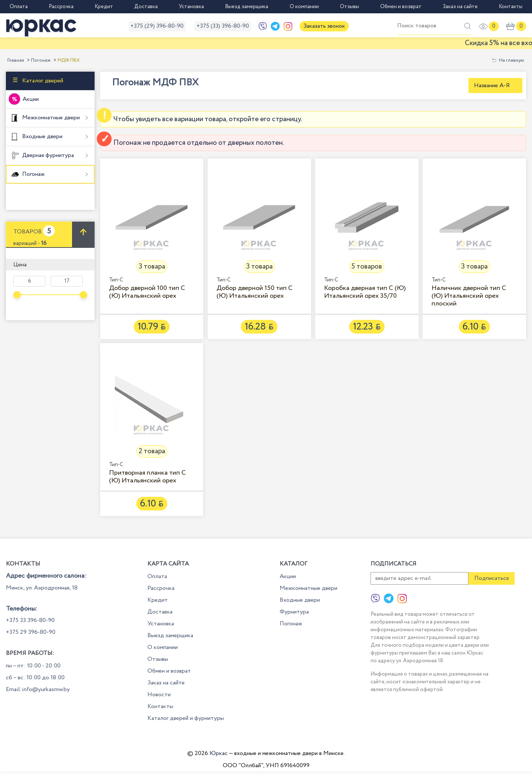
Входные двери (42, 136)
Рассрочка (61, 7)
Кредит (104, 7)
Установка (191, 7)
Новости (159, 695)
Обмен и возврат (401, 7)
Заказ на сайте (460, 7)
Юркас (219, 753)
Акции (31, 99)
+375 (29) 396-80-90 (157, 26)
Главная (16, 60)
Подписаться (492, 578)
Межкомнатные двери (50, 118)
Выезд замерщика (247, 7)
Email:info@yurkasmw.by (38, 689)
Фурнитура (294, 612)
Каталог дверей (42, 81)
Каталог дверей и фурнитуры (186, 718)
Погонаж (41, 60)
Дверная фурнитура (47, 155)
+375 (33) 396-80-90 (223, 26)
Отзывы (349, 7)
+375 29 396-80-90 (31, 632)
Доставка (146, 7)
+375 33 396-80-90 (30, 620)
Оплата (19, 7)
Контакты (511, 7)
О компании (304, 7)
